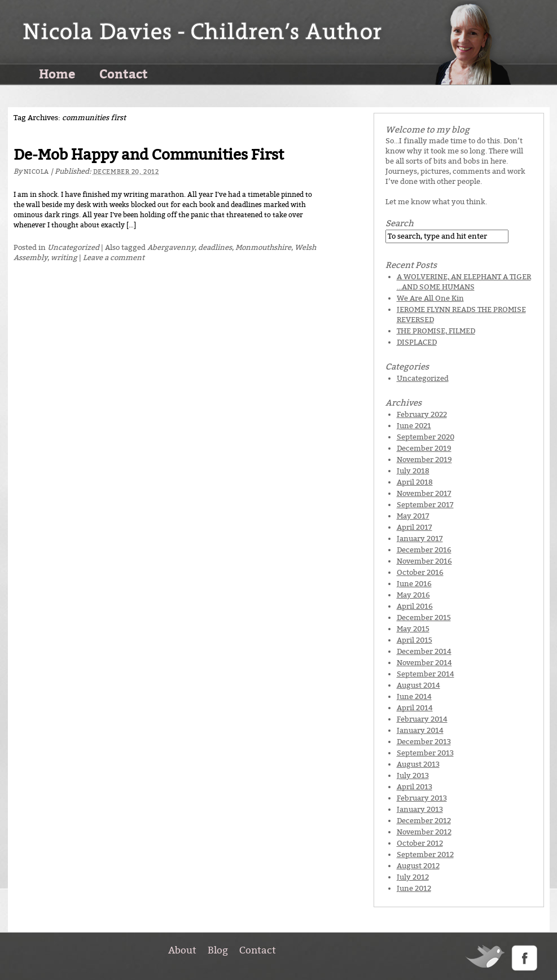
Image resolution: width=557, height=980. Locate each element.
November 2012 (424, 832)
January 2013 (420, 809)
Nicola (36, 172)
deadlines (215, 247)
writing (64, 258)
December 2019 (424, 448)
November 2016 (424, 561)
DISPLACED (417, 342)
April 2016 (415, 606)
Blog (218, 950)
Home (57, 73)
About (182, 950)
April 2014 (415, 708)
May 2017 (413, 516)
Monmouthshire (263, 247)
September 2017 (425, 505)
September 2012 (425, 854)
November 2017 (424, 493)
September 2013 (425, 753)
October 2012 (420, 843)
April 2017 (415, 527)
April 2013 (415, 787)
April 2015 (415, 640)
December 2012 (424, 821)
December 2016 (424, 550)
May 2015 (413, 629)
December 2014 (424, 651)
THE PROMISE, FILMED (436, 331)
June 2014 (414, 696)
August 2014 (418, 685)
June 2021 (414, 426)
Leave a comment (114, 258)
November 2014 (424, 663)
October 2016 (420, 572)
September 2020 (426, 437)
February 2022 (422, 414)
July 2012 (413, 877)
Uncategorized (73, 247)
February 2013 (422, 798)
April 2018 (415, 482)
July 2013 (413, 775)
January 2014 (420, 730)
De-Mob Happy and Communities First (149, 155)
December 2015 (424, 618)
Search (400, 223)
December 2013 (424, 742)
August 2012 (418, 866)
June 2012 (414, 888)
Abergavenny (171, 247)
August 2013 (418, 764)
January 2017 (420, 539)
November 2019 (424, 460)
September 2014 (426, 674)
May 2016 (413, 595)
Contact (124, 73)
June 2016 (414, 584)
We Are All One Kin (430, 298)
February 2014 (422, 719)
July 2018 (413, 471)
